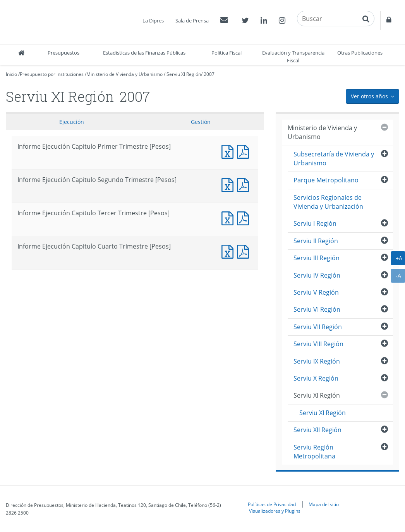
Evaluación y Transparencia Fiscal (293, 57)
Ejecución (72, 122)
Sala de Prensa (192, 21)
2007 (209, 74)
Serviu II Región (316, 241)
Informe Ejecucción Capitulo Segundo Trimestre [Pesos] (245, 184)
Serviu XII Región (317, 430)
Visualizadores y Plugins (275, 511)
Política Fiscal (227, 53)
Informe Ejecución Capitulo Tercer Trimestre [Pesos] (229, 217)
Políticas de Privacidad (272, 504)
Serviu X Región (316, 378)
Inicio (11, 74)
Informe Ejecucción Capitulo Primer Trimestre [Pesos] (245, 151)
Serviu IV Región (317, 275)
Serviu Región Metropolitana (314, 452)
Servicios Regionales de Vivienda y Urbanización (328, 202)
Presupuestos (63, 53)
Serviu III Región (317, 258)
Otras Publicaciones (360, 53)
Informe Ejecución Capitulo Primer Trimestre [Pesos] (229, 151)
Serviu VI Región (317, 309)
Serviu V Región (316, 292)
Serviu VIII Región (318, 344)
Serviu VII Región (318, 327)
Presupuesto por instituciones (52, 74)
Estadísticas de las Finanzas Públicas (144, 53)
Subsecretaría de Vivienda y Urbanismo (334, 159)
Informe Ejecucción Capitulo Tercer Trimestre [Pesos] (245, 217)
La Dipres (153, 21)
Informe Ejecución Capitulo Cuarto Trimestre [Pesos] (229, 251)
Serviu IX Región (317, 361)
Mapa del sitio (324, 504)
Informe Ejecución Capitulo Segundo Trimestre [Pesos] (229, 184)
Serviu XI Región (184, 74)
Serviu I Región (315, 223)
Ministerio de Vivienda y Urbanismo (124, 74)
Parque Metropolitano (326, 180)
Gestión (201, 122)
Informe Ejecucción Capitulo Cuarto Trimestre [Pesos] (245, 251)
